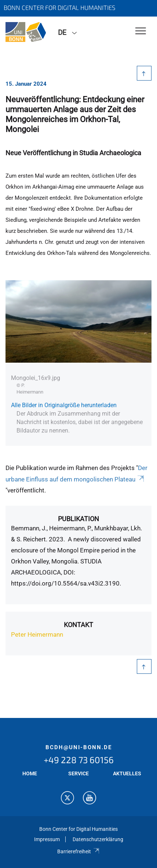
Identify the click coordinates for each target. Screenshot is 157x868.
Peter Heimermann (37, 634)
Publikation (78, 519)
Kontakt (78, 625)
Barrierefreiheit (78, 851)
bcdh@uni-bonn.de (79, 747)
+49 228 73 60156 (79, 760)
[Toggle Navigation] (141, 31)
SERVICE (78, 773)
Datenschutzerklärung (98, 839)
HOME (30, 773)
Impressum (47, 839)
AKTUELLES (127, 773)
